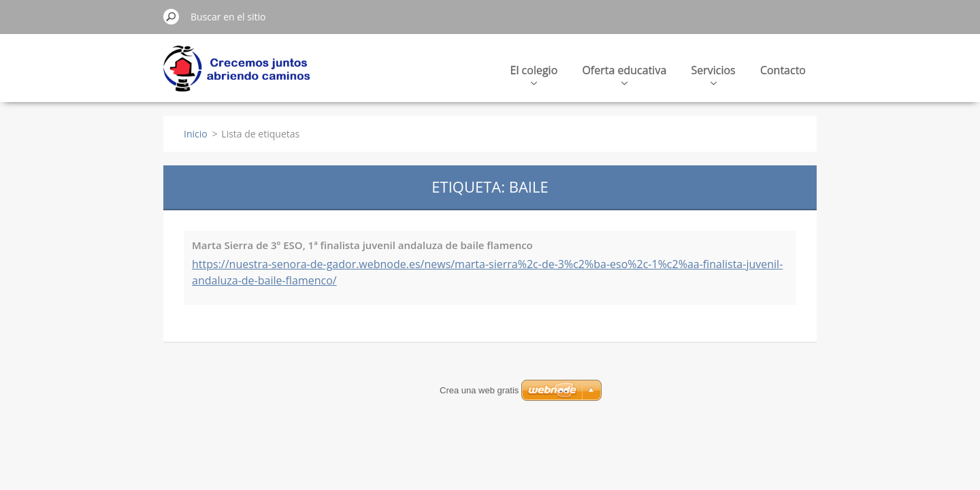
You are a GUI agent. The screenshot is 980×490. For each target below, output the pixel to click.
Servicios (713, 74)
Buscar (171, 16)
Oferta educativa (624, 74)
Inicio (196, 134)
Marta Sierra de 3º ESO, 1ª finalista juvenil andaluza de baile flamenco (362, 245)
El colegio (534, 74)
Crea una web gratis (479, 390)
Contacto (783, 70)
